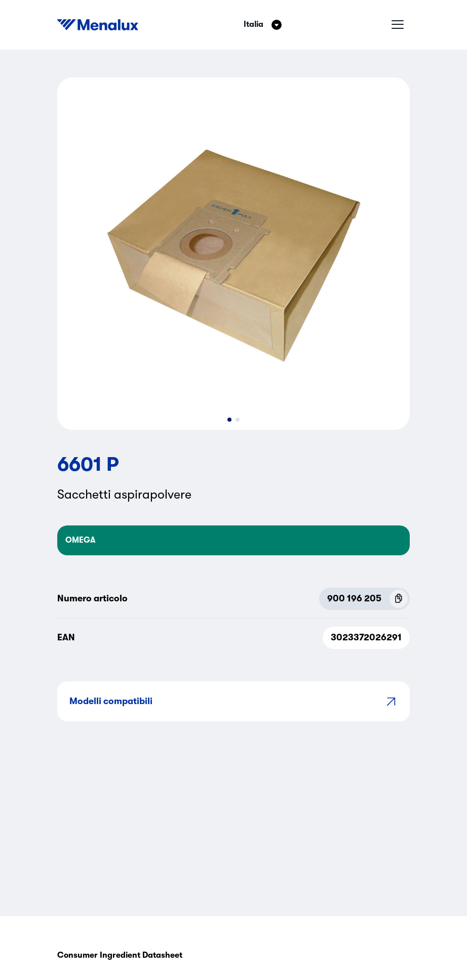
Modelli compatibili (233, 701)
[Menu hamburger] (398, 25)
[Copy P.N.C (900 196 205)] (399, 599)
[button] (229, 420)
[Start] (98, 25)
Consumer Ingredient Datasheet (120, 955)
